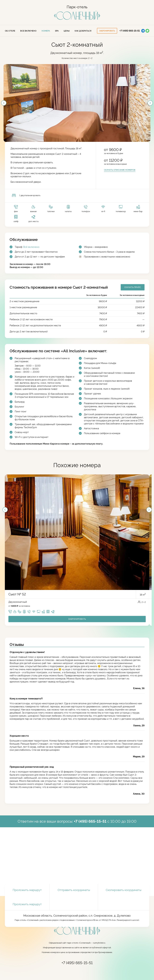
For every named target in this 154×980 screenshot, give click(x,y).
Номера (46, 31)
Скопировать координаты (124, 890)
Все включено (28, 31)
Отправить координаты (74, 890)
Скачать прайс (133, 287)
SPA (57, 31)
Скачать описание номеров (120, 170)
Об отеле (10, 31)
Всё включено (31, 247)
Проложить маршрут (27, 890)
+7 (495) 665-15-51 (130, 31)
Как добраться (83, 31)
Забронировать (77, 619)
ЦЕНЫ (67, 31)
